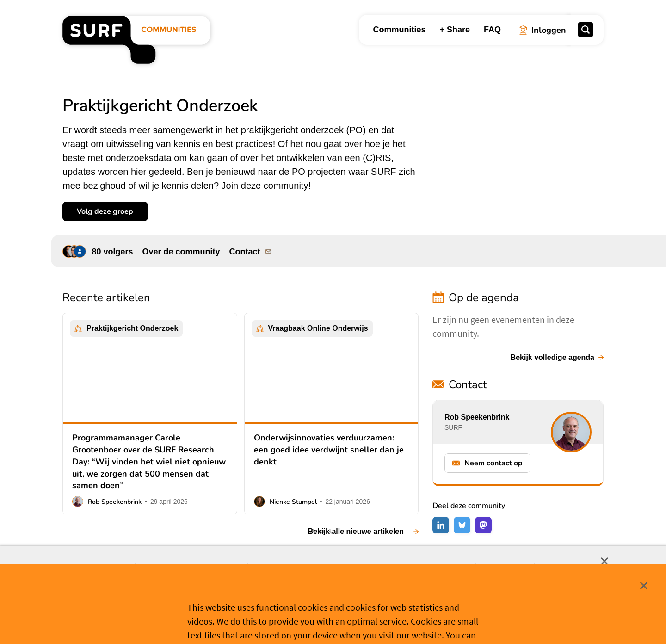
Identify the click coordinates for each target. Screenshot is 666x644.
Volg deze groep (105, 211)
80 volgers (113, 252)
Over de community (181, 252)
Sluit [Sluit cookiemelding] (604, 561)
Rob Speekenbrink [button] (115, 502)
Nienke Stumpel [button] (293, 502)
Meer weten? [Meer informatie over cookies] (403, 622)
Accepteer (266, 623)
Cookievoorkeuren (338, 622)
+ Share (455, 30)
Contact (251, 251)
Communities (399, 30)
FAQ (492, 30)
